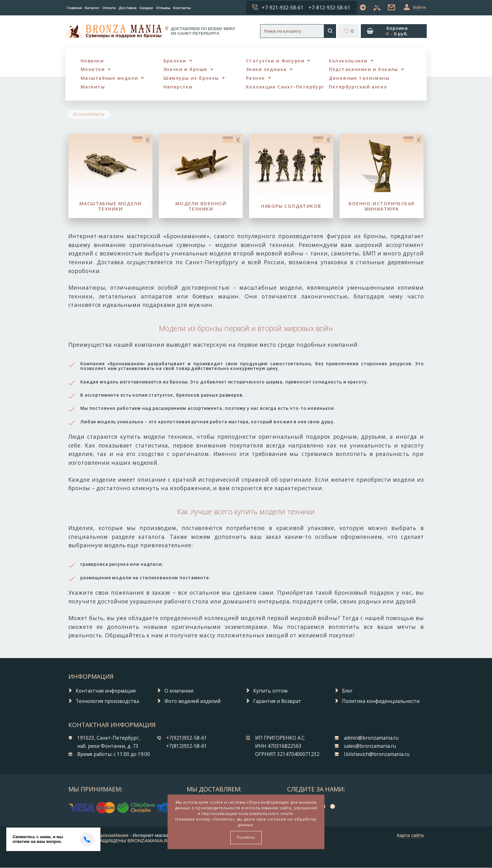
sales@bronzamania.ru (370, 747)
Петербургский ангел (358, 87)
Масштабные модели (110, 78)
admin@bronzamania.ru (371, 738)
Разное (256, 78)
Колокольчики (348, 61)
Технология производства (107, 702)
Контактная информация (106, 691)
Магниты (93, 87)
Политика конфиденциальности (381, 702)
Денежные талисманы (359, 78)
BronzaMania (89, 114)
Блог (347, 691)
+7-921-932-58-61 (283, 8)
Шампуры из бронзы (191, 78)
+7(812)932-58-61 (187, 747)
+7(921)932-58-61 (187, 738)
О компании (179, 691)
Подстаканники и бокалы (364, 70)
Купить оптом (270, 691)
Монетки (93, 70)
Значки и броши (186, 70)
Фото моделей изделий (193, 702)
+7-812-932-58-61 (329, 8)
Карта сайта (410, 836)
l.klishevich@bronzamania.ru (377, 755)
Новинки (92, 61)
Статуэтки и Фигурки (275, 61)
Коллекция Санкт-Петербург (285, 87)
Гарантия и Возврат (277, 702)
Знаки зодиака (267, 70)
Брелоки (175, 61)
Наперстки (178, 87)
